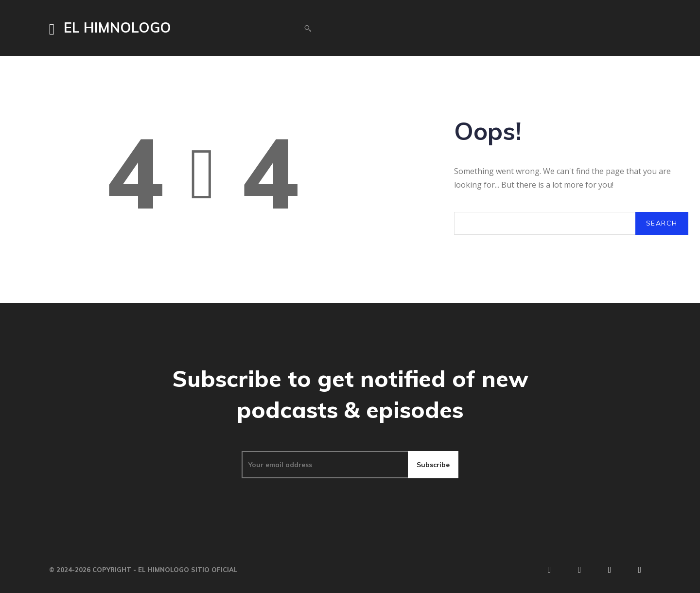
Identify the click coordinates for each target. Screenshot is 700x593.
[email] (324, 465)
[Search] (662, 223)
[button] (308, 28)
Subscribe (433, 465)
